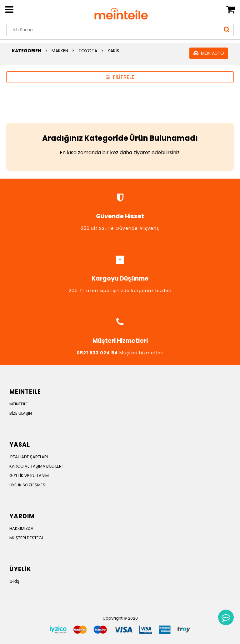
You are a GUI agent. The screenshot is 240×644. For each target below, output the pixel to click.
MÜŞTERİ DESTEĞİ (26, 538)
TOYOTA (88, 51)
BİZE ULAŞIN (21, 413)
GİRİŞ (14, 581)
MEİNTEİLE (19, 404)
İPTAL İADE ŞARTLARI (29, 457)
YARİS (113, 51)
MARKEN (60, 51)
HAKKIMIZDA (21, 528)
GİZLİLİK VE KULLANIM (29, 476)
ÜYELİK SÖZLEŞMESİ (28, 485)
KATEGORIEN (27, 51)
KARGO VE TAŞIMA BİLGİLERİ (36, 466)
